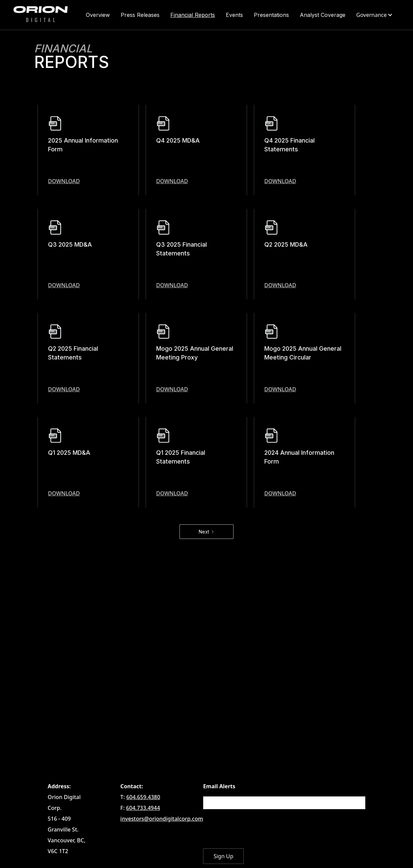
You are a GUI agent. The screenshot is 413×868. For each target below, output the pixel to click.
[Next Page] (206, 532)
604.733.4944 (143, 808)
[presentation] (254, 829)
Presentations (271, 15)
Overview (98, 15)
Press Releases (140, 15)
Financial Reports (193, 15)
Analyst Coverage (323, 15)
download (64, 181)
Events (234, 15)
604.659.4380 (143, 797)
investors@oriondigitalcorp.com (162, 819)
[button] (375, 15)
